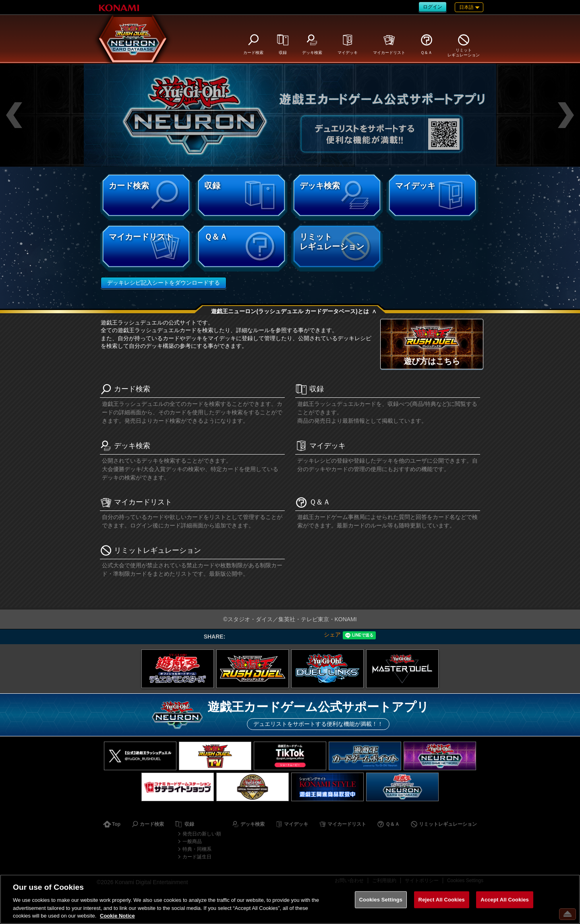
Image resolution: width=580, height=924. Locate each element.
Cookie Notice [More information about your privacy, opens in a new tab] (117, 916)
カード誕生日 (197, 857)
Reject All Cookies (442, 900)
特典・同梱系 (197, 849)
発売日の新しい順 (202, 834)
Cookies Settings (381, 900)
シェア (332, 635)
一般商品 (192, 841)
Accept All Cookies (505, 900)
